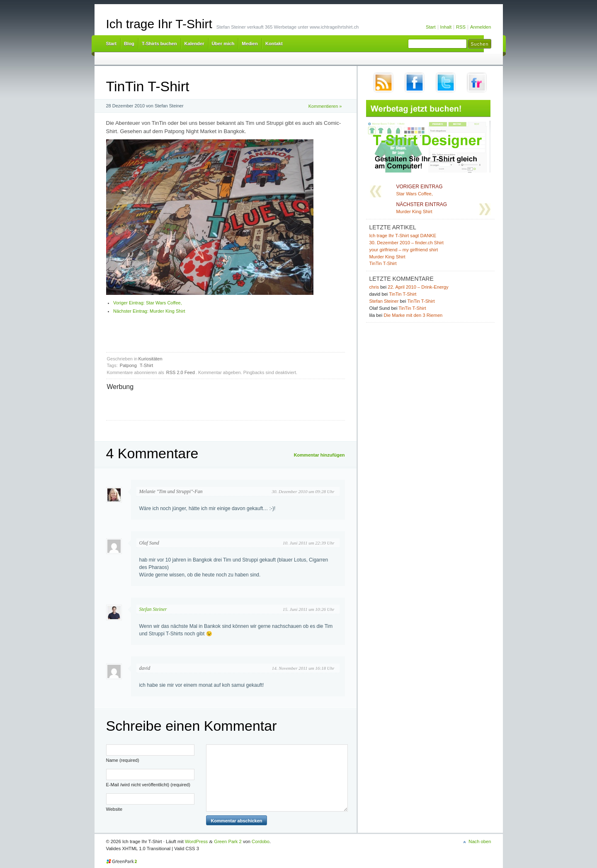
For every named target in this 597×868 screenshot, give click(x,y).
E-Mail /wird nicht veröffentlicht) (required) (148, 785)
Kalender (194, 44)
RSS (461, 27)
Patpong (128, 365)
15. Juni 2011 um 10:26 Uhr (308, 609)
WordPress (196, 841)
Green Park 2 (228, 841)
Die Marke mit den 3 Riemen (413, 315)
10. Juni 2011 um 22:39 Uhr (308, 543)
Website (114, 809)
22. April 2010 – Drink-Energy (418, 287)
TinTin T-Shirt (383, 263)
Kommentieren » (325, 106)
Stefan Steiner (153, 609)
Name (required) (123, 760)
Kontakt (274, 44)
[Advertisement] (204, 405)
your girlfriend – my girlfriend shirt (404, 250)
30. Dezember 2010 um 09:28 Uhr (303, 491)
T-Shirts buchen (159, 44)
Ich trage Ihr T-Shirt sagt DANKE (403, 236)
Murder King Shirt (149, 311)
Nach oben (480, 841)
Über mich (223, 44)
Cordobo (261, 841)
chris (374, 287)
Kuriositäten (150, 359)
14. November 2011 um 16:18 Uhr (303, 668)
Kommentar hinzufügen (319, 455)
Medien (250, 44)
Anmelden (481, 27)
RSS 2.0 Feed (181, 372)
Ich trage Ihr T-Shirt (159, 24)
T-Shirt (146, 365)
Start (431, 27)
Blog (129, 44)
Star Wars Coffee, (148, 303)
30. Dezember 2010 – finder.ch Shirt (406, 243)
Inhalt (446, 27)
